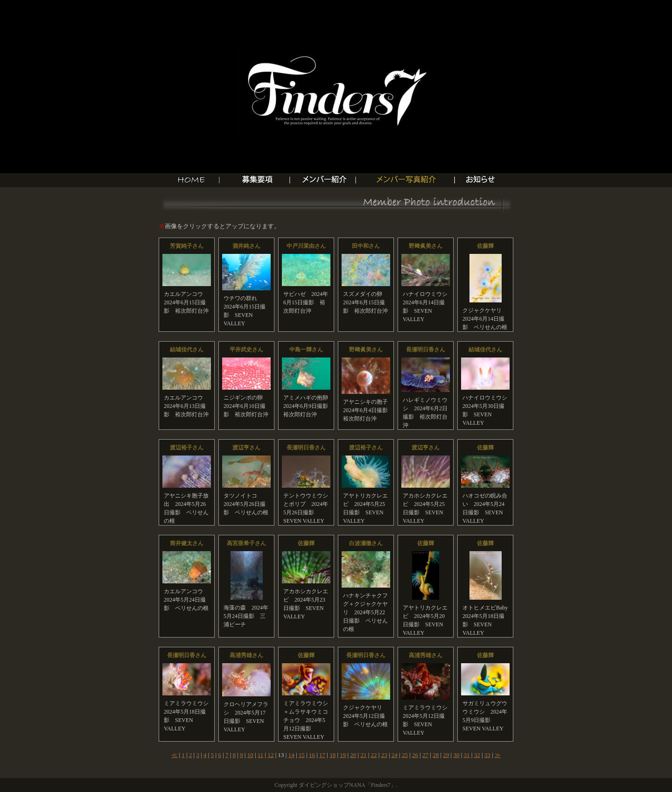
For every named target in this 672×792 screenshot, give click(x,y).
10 (250, 755)
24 (395, 755)
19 (343, 755)
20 (353, 755)
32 (477, 755)
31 (467, 755)
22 (374, 755)
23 (384, 755)
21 (363, 755)
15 (302, 755)
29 (446, 755)
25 (405, 755)
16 (312, 755)
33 (487, 755)
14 (291, 755)
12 (270, 755)
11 (261, 755)
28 (436, 755)
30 (456, 755)
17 (322, 755)
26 (415, 755)
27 (425, 755)
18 (332, 755)
